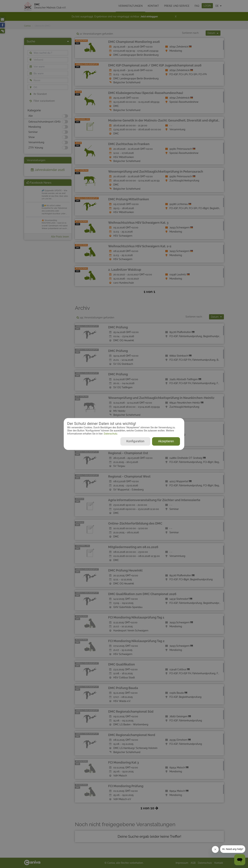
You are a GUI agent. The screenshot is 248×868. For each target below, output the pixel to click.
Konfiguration (135, 441)
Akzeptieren (166, 441)
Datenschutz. (110, 434)
